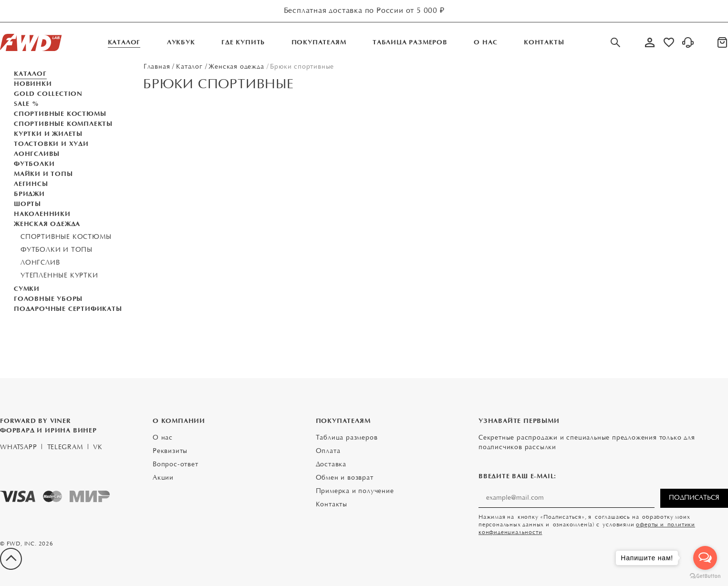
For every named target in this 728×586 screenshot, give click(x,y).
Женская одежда (47, 224)
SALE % (26, 104)
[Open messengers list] (705, 558)
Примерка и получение (355, 492)
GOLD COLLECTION (48, 94)
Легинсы (31, 184)
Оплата (328, 452)
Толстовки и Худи (51, 144)
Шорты (27, 204)
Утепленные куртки (59, 276)
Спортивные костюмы (60, 114)
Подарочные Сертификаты (68, 309)
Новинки (33, 84)
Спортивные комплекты (63, 124)
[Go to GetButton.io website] (705, 576)
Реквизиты (170, 452)
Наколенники (42, 214)
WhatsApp (18, 448)
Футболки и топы (57, 250)
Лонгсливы (37, 154)
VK (98, 448)
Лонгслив (40, 263)
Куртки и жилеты (48, 134)
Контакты (332, 505)
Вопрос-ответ (176, 465)
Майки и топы (43, 174)
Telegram (65, 448)
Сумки (27, 289)
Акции (163, 478)
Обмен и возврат (345, 478)
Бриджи (29, 194)
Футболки (34, 164)
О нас (163, 438)
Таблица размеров (347, 438)
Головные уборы (48, 299)
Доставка (331, 465)
